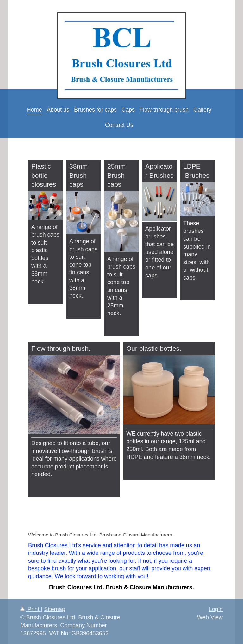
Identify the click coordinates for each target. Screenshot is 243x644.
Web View (210, 617)
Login (216, 609)
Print (31, 609)
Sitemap (55, 609)
